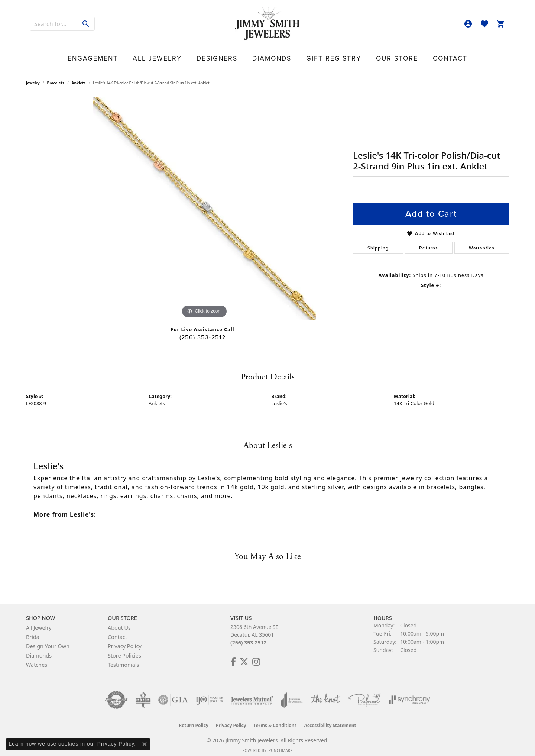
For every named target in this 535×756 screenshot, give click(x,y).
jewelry (33, 78)
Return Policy (194, 720)
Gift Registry (315, 54)
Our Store (360, 54)
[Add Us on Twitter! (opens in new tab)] (244, 657)
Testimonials (123, 660)
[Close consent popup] (145, 744)
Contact (397, 54)
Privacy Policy (125, 641)
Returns (429, 242)
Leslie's (279, 398)
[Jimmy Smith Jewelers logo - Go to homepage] (268, 24)
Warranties (482, 242)
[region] (204, 203)
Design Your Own (48, 641)
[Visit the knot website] (325, 695)
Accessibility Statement (330, 720)
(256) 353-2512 (203, 332)
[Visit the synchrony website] (410, 695)
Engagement (144, 54)
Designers (232, 54)
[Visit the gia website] (173, 695)
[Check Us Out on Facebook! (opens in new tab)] (233, 657)
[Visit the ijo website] (209, 695)
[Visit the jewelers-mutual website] (252, 695)
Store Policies (124, 650)
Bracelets (56, 78)
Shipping (378, 242)
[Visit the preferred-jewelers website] (365, 695)
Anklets (79, 78)
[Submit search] (86, 24)
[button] (468, 24)
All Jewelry (189, 54)
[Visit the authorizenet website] (116, 695)
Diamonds (271, 54)
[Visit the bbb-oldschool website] (143, 695)
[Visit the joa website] (292, 695)
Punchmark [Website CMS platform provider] (281, 745)
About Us (119, 622)
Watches (37, 660)
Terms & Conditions (275, 720)
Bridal (33, 632)
